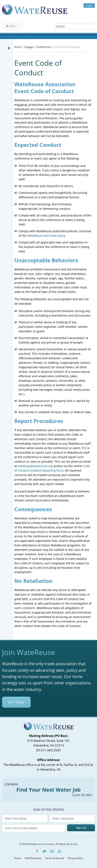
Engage (29, 47)
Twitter (44, 851)
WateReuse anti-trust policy (46, 236)
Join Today (16, 702)
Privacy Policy (75, 858)
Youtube (59, 851)
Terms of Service (55, 858)
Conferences (44, 47)
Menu (11, 26)
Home (18, 47)
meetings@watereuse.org (35, 466)
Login (89, 5)
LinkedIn (52, 851)
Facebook (37, 851)
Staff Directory (33, 858)
